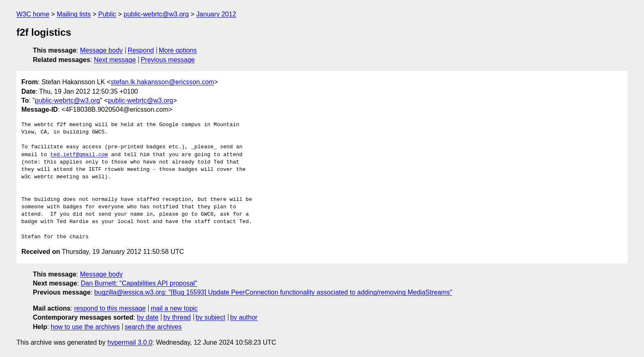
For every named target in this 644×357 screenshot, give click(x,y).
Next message (115, 60)
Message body (101, 50)
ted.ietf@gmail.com (79, 155)
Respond (141, 50)
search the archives (153, 327)
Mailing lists (74, 14)
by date (147, 317)
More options (178, 50)
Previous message (168, 60)
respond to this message (110, 308)
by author (244, 317)
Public (107, 14)
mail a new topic (174, 308)
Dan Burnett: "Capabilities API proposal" (139, 283)
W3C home (33, 14)
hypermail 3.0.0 (130, 342)
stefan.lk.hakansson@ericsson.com (162, 82)
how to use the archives (85, 327)
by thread (177, 317)
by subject (210, 317)
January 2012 (216, 14)
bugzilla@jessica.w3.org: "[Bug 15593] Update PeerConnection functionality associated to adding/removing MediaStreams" (273, 292)
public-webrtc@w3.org (156, 14)
